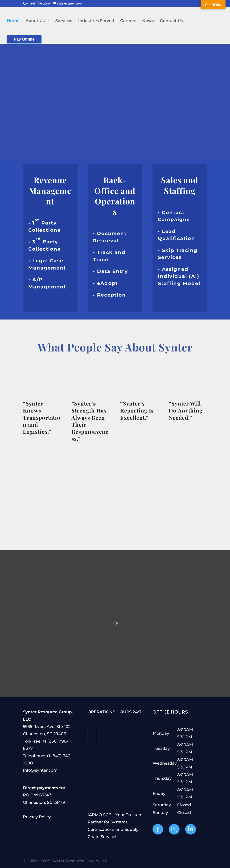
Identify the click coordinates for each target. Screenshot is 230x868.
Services (64, 21)
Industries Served (96, 21)
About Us (35, 21)
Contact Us (171, 21)
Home (13, 21)
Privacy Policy (37, 817)
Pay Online (24, 39)
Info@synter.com (40, 770)
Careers (128, 21)
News (148, 21)
